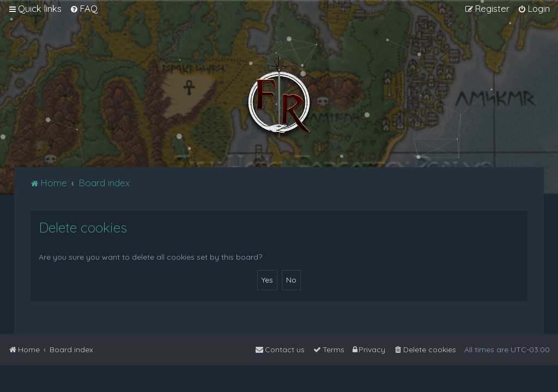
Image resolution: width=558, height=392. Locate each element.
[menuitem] (84, 9)
